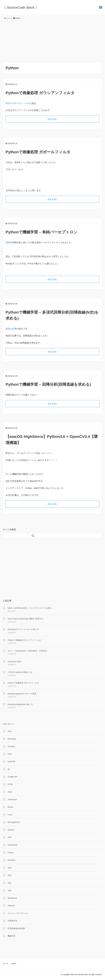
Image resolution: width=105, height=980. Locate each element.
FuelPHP (11, 762)
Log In (14, 963)
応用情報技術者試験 (16, 928)
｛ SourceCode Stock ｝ (21, 7)
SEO (10, 868)
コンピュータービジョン (18, 913)
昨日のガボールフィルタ (18, 103)
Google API (13, 777)
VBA (10, 890)
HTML (10, 784)
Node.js (11, 830)
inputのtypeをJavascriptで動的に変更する (25, 619)
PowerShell (13, 845)
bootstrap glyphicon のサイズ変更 (22, 694)
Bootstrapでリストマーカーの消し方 (23, 629)
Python (11, 853)
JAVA (10, 792)
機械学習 (11, 936)
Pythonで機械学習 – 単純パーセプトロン (41, 232)
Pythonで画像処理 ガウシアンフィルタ (40, 93)
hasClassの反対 (14, 661)
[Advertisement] (52, 41)
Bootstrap (12, 739)
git (9, 769)
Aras (10, 731)
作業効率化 (12, 921)
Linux (10, 815)
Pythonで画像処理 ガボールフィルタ (38, 152)
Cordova (11, 746)
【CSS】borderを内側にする (20, 672)
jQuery (10, 807)
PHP (10, 837)
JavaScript (12, 799)
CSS (10, 754)
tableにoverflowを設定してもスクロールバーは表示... (30, 608)
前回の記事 (11, 329)
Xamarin (11, 906)
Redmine (11, 860)
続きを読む (52, 119)
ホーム (5, 963)
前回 (8, 242)
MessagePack (14, 822)
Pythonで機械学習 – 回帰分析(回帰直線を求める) (48, 384)
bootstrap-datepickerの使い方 (20, 704)
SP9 (9, 875)
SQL (10, 883)
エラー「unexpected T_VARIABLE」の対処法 (27, 651)
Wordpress (12, 898)
